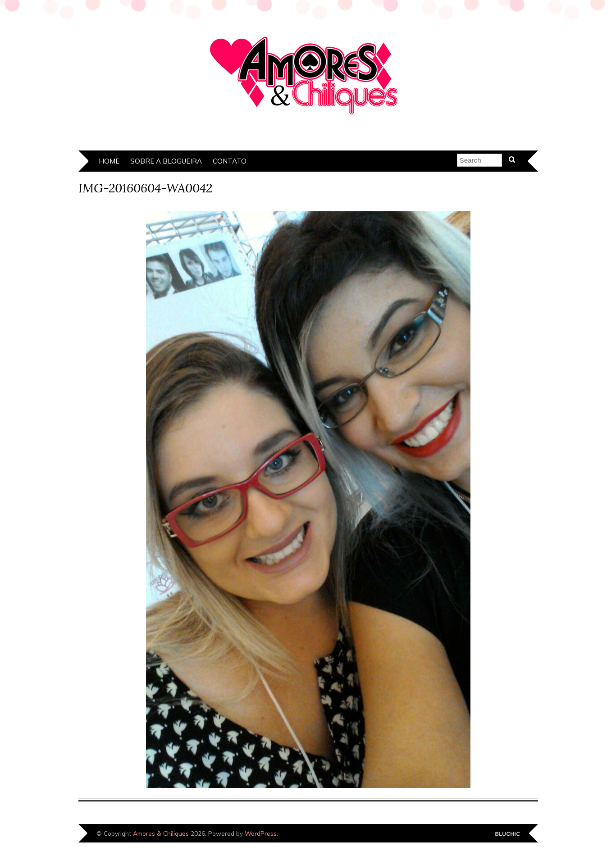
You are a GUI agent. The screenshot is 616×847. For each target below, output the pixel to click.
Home (109, 161)
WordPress (261, 833)
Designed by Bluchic (508, 834)
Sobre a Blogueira (166, 161)
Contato (230, 161)
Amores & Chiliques (161, 833)
